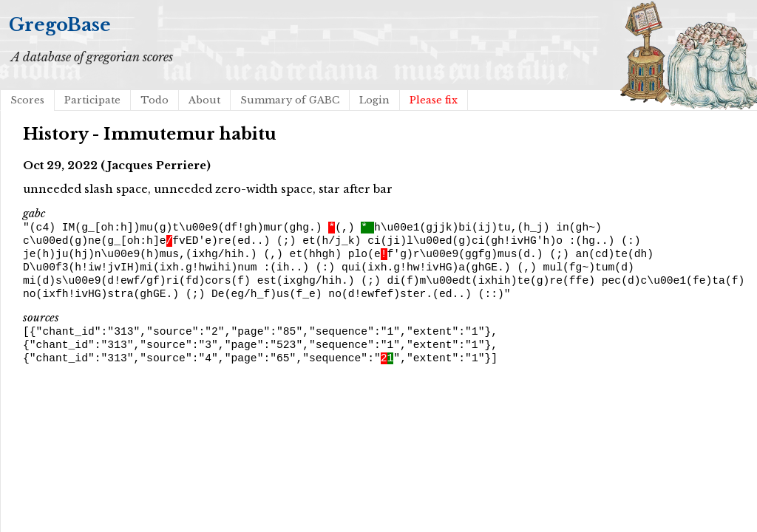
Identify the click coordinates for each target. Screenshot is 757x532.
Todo (155, 100)
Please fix (434, 100)
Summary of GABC (290, 100)
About (204, 100)
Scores (27, 100)
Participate (92, 100)
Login (374, 100)
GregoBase (60, 25)
